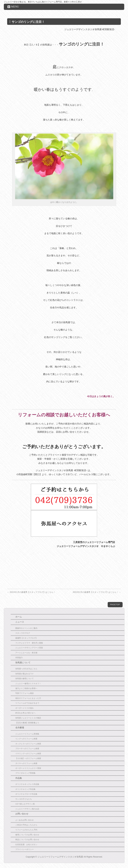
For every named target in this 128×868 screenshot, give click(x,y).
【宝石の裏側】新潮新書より (27, 723)
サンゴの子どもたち (24, 799)
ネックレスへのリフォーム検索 (28, 744)
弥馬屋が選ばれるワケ (24, 674)
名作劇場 (20, 728)
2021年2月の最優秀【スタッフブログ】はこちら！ (97, 592)
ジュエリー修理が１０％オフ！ (28, 683)
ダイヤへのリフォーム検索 (26, 763)
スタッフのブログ (23, 633)
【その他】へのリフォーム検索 (28, 758)
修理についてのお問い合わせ (27, 835)
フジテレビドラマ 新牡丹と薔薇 (29, 643)
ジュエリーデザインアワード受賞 (29, 648)
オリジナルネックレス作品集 (27, 784)
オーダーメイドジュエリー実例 (28, 768)
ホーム (19, 617)
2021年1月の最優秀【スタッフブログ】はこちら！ (31, 592)
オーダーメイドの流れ (24, 708)
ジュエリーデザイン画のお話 (27, 809)
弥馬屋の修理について (24, 678)
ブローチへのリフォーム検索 (27, 748)
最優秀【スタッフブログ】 (26, 638)
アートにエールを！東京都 (26, 653)
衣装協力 (19, 657)
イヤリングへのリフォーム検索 (28, 753)
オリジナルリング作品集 (25, 789)
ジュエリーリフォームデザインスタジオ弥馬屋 (60, 857)
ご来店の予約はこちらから (26, 825)
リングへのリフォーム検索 (26, 739)
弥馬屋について (23, 663)
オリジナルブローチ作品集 (26, 794)
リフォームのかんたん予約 (26, 830)
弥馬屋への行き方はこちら (26, 669)
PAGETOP (115, 604)
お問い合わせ (22, 814)
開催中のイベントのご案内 (26, 628)
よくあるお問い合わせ (24, 820)
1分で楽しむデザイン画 (25, 804)
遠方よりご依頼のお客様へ (26, 688)
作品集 (19, 778)
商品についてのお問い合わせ (27, 839)
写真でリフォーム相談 (24, 693)
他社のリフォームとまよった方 (28, 698)
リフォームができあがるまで (27, 703)
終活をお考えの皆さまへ (25, 713)
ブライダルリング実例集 (25, 773)
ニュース (20, 622)
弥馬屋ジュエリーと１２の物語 (28, 718)
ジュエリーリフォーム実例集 (27, 734)
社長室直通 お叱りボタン (26, 844)
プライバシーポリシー (24, 849)
